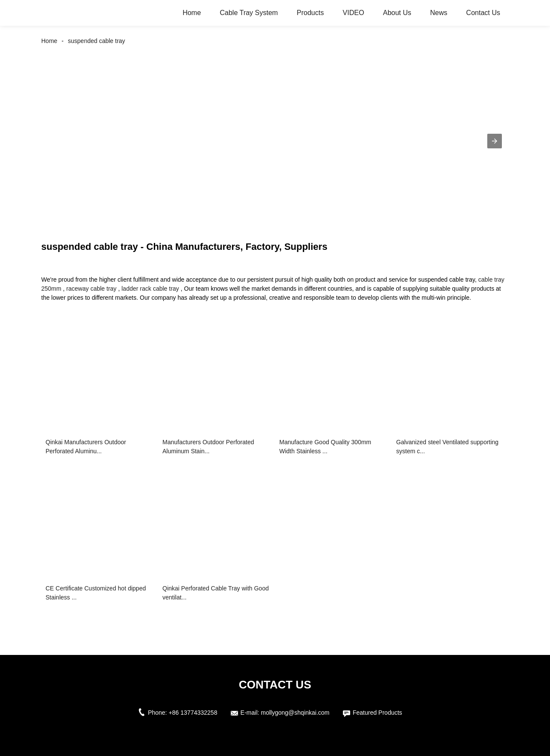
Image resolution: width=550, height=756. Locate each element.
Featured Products (377, 713)
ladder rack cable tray (150, 289)
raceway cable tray (91, 289)
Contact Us (483, 13)
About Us (397, 13)
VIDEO (354, 13)
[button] (495, 141)
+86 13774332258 (193, 713)
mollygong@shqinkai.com (295, 713)
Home (192, 13)
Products (310, 13)
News (439, 13)
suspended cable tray (96, 41)
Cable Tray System (249, 13)
